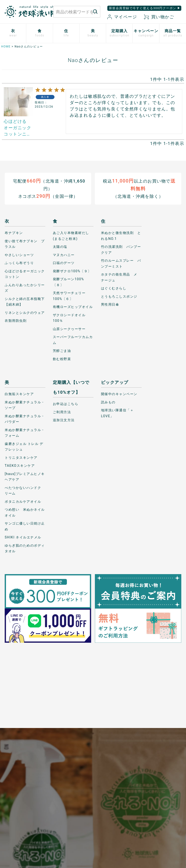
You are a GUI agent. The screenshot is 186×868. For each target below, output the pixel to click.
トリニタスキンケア (21, 458)
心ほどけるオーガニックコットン (25, 274)
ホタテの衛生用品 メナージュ (119, 277)
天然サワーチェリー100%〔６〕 (69, 296)
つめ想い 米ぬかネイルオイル (25, 512)
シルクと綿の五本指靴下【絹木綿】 (25, 302)
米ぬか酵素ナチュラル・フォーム (25, 433)
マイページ (122, 17)
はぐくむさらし (114, 288)
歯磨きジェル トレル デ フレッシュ (24, 447)
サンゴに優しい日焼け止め (25, 526)
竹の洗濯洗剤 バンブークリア (121, 250)
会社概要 (75, 802)
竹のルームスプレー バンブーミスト (121, 263)
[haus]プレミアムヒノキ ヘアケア (25, 477)
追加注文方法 (64, 420)
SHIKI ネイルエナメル (23, 537)
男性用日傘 (110, 304)
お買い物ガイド (56, 766)
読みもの (108, 402)
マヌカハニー (64, 255)
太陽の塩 (60, 247)
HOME (6, 47)
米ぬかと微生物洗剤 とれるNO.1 (121, 236)
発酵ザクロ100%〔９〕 (72, 271)
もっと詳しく (93, 722)
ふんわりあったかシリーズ (25, 288)
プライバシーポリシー (74, 769)
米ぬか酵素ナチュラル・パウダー (25, 419)
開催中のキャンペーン (119, 394)
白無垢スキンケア (19, 394)
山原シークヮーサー (69, 329)
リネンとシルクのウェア (25, 313)
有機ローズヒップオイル (73, 307)
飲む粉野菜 (62, 359)
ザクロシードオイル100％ (69, 318)
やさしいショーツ (19, 255)
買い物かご (159, 17)
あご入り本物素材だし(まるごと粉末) (71, 236)
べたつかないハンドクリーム (23, 491)
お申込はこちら (66, 404)
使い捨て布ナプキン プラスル (25, 244)
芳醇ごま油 (62, 351)
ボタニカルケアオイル (23, 502)
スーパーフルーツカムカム (73, 340)
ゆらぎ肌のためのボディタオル (25, 548)
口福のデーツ (64, 263)
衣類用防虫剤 (16, 321)
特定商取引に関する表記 (76, 788)
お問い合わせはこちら (26, 771)
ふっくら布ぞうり (19, 263)
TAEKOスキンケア (20, 466)
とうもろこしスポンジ (119, 296)
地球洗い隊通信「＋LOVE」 (117, 413)
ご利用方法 (62, 412)
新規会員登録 (56, 794)
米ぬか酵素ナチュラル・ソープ (25, 405)
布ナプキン (14, 233)
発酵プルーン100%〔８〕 (68, 282)
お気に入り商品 (56, 808)
